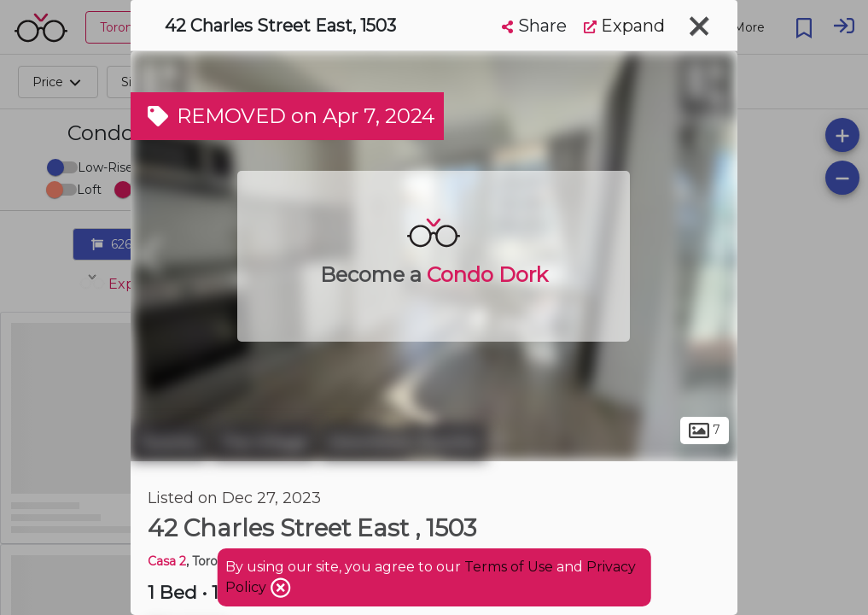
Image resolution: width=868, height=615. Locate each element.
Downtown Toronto (403, 442)
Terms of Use (509, 567)
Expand (624, 26)
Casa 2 (167, 561)
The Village (264, 442)
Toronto (169, 442)
